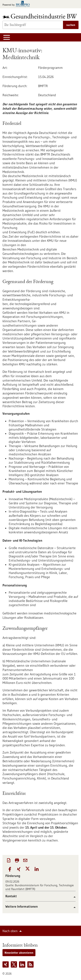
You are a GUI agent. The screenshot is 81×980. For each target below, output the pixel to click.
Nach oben (10, 931)
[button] (10, 869)
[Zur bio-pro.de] (17, 4)
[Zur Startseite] (40, 16)
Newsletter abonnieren (19, 953)
